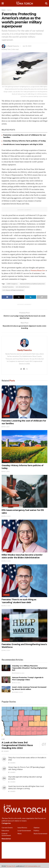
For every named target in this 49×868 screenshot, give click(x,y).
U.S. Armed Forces (23, 287)
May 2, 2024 (5, 428)
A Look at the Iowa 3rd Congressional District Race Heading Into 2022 (17, 747)
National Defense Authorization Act (32, 284)
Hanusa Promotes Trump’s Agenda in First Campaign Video (28, 680)
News (20, 835)
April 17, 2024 (6, 607)
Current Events (7, 829)
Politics (36, 832)
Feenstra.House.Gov (38, 270)
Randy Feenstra (13, 46)
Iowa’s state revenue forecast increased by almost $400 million (29, 690)
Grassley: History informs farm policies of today (24, 141)
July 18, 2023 (27, 46)
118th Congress (12, 284)
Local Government (24, 832)
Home (4, 10)
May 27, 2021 (16, 684)
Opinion (9, 10)
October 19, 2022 (17, 694)
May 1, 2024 (5, 473)
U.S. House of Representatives (13, 290)
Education (5, 832)
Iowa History (22, 829)
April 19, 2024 (6, 518)
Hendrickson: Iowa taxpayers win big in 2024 (23, 144)
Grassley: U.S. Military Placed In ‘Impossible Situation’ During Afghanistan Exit (30, 669)
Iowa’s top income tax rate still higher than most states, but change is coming (26, 789)
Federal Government (11, 507)
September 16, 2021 (18, 675)
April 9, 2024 (6, 652)
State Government (40, 835)
